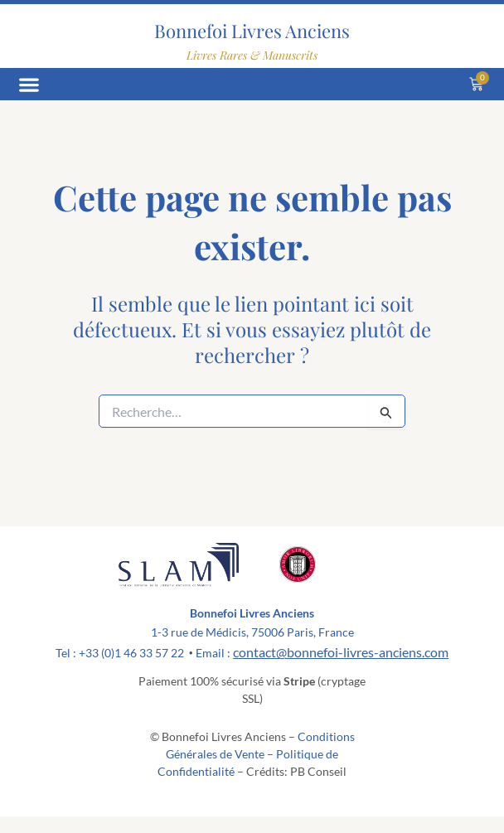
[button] (29, 84)
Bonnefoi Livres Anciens (252, 31)
